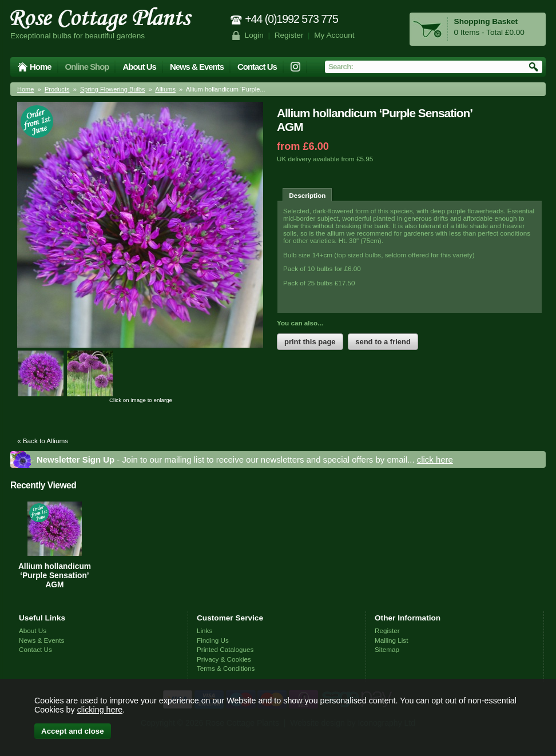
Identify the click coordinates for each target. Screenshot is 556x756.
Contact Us (257, 67)
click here (435, 459)
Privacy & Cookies (224, 659)
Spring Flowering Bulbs (113, 89)
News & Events (197, 67)
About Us (139, 67)
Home (41, 67)
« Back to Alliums (43, 441)
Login (254, 35)
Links (204, 630)
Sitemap (387, 649)
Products (57, 89)
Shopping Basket (486, 21)
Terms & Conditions (226, 668)
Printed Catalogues (225, 649)
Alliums (165, 89)
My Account (334, 35)
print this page (310, 342)
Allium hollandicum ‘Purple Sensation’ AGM (55, 575)
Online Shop (87, 67)
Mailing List (391, 640)
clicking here (100, 710)
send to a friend (383, 342)
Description (307, 195)
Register (289, 35)
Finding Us (213, 640)
